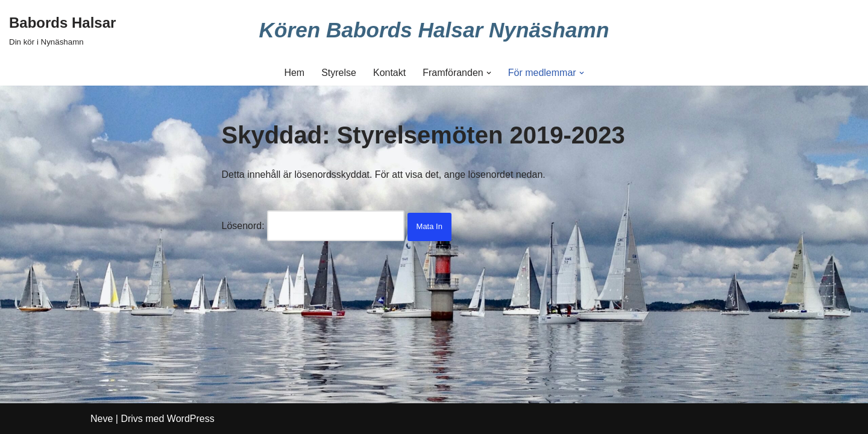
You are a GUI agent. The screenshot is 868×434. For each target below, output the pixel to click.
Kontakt (389, 73)
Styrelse (339, 73)
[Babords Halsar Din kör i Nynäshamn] (62, 30)
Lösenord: (313, 226)
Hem (294, 73)
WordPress (191, 419)
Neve (102, 419)
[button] (489, 73)
